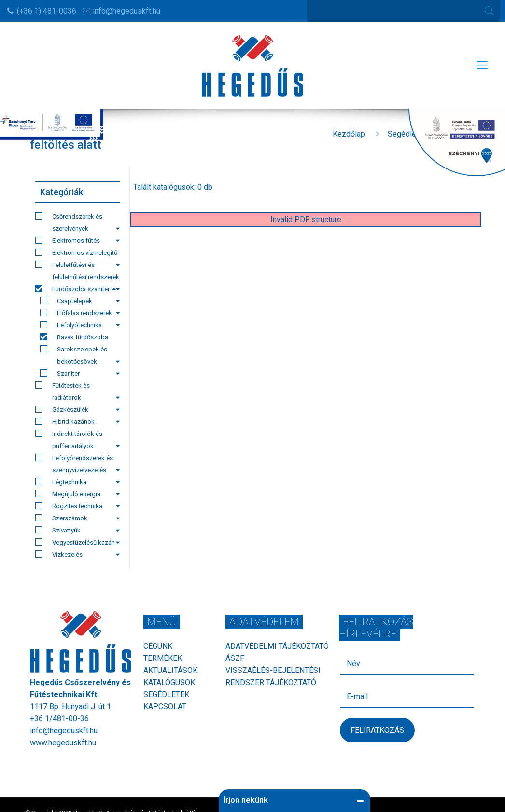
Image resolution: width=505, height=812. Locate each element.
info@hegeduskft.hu (126, 11)
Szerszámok (77, 518)
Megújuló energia (77, 494)
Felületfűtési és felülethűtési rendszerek (77, 272)
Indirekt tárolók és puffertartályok (77, 440)
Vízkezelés (77, 554)
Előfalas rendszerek (80, 313)
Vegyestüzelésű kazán (77, 542)
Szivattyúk (77, 530)
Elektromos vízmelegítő (77, 254)
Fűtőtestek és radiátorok (77, 391)
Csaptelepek (80, 301)
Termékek (163, 658)
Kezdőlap (349, 134)
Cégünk (158, 646)
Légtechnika (77, 482)
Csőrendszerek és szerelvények (77, 222)
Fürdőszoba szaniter (76, 289)
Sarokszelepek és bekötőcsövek (80, 355)
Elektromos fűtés (77, 240)
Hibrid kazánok (77, 421)
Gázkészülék (77, 409)
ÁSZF (235, 658)
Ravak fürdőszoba (74, 337)
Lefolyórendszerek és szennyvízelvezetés (77, 464)
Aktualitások (170, 670)
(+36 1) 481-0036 (47, 11)
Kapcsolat (165, 707)
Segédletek (166, 694)
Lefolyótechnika (80, 325)
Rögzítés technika (77, 506)
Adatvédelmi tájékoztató (277, 646)
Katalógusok (169, 682)
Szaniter (80, 373)
